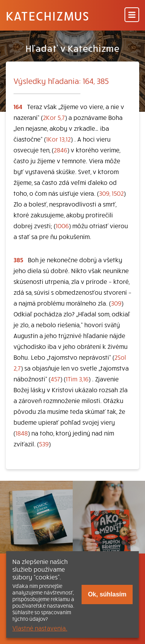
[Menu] (132, 15)
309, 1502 (111, 193)
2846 (61, 150)
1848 (22, 433)
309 (116, 303)
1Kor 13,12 (58, 139)
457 (55, 379)
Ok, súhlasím (107, 594)
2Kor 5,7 (54, 117)
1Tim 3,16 (77, 379)
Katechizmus (48, 15)
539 (44, 444)
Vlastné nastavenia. (40, 628)
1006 (62, 225)
